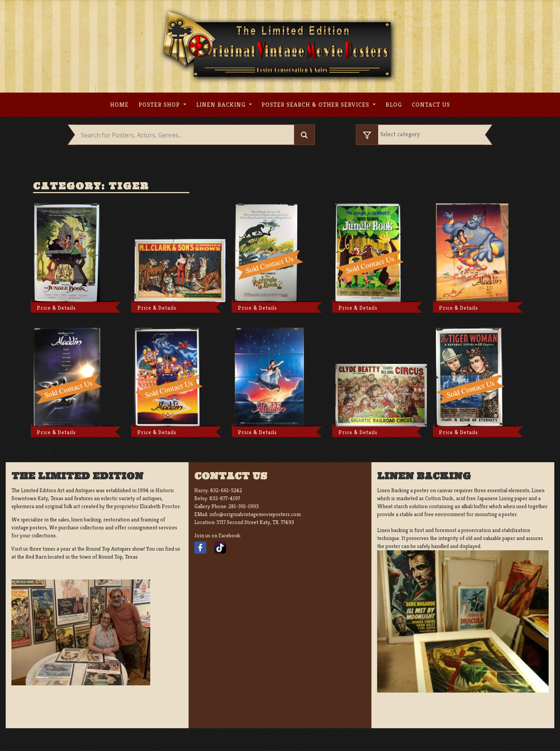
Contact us (431, 105)
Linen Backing (222, 105)
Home (119, 105)
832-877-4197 (225, 498)
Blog (394, 105)
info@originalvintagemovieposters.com (255, 514)
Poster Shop (160, 105)
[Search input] (186, 135)
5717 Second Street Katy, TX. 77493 (255, 522)
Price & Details (56, 308)
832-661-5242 (226, 490)
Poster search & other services (316, 105)
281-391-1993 (244, 506)
